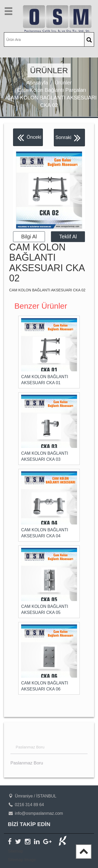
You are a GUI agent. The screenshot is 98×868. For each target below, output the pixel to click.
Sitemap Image (22, 860)
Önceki (29, 137)
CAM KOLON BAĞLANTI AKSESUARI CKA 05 (45, 609)
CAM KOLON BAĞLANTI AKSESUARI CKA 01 (45, 380)
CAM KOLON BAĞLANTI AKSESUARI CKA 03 (45, 456)
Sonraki (68, 138)
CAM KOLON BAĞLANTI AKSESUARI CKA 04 (45, 533)
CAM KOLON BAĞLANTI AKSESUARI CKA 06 (45, 686)
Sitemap (16, 851)
